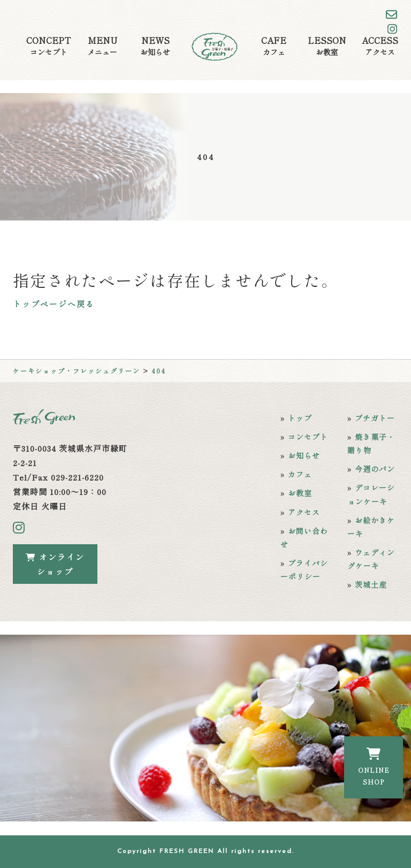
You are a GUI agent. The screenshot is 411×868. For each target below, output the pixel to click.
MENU (102, 46)
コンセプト (308, 437)
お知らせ (304, 455)
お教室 (300, 493)
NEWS (155, 46)
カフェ (300, 474)
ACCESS (380, 46)
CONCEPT (48, 46)
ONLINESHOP (374, 767)
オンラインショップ (55, 564)
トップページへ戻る (54, 304)
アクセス (304, 512)
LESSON (327, 46)
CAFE (274, 46)
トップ (300, 418)
